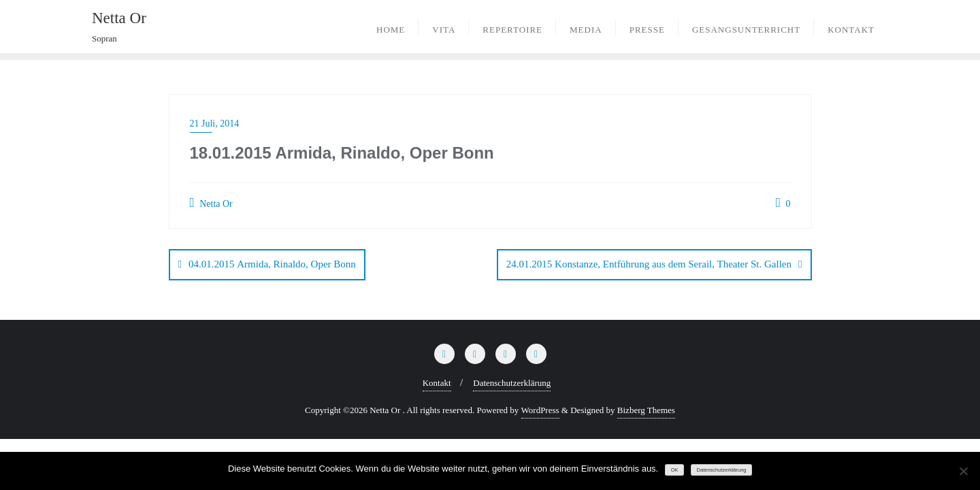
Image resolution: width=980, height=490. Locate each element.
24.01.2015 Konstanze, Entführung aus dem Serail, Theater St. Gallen (649, 264)
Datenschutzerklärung (512, 383)
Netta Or (211, 203)
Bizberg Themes (646, 410)
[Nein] (963, 471)
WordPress (540, 410)
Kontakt (437, 383)
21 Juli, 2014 (215, 124)
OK (675, 470)
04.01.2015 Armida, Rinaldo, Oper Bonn (272, 264)
